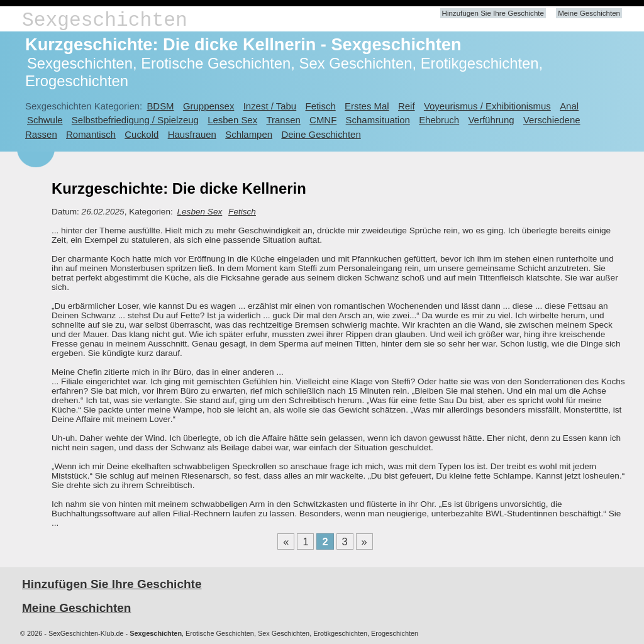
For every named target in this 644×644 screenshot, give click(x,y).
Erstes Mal (367, 106)
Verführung (491, 120)
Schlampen (249, 134)
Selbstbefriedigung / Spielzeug (135, 120)
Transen (283, 120)
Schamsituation (378, 120)
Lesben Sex (232, 120)
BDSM (160, 106)
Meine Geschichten (589, 13)
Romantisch (91, 134)
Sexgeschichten (105, 20)
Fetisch (321, 106)
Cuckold (142, 134)
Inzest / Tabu (270, 106)
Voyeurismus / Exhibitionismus (487, 106)
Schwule (45, 120)
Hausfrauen (192, 134)
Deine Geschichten (321, 134)
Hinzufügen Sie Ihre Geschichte (493, 13)
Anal (569, 106)
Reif (407, 106)
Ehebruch (439, 120)
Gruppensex (208, 106)
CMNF (323, 120)
